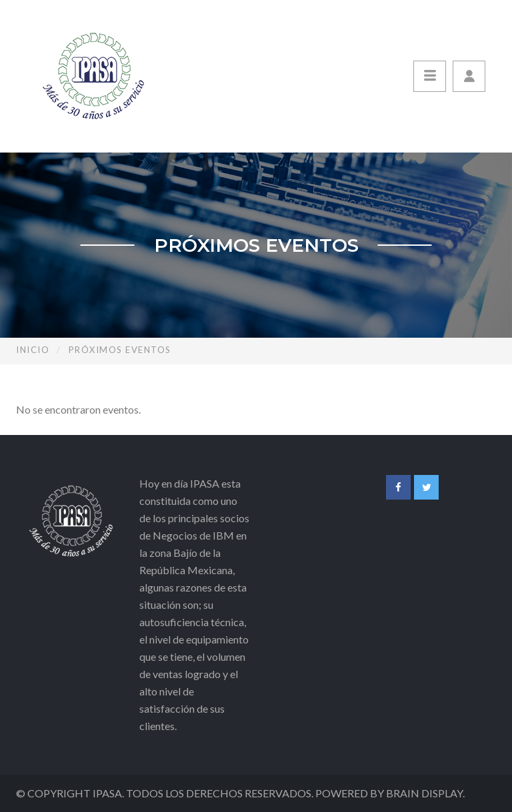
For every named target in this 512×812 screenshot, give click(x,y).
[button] (469, 76)
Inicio (33, 350)
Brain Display (424, 793)
